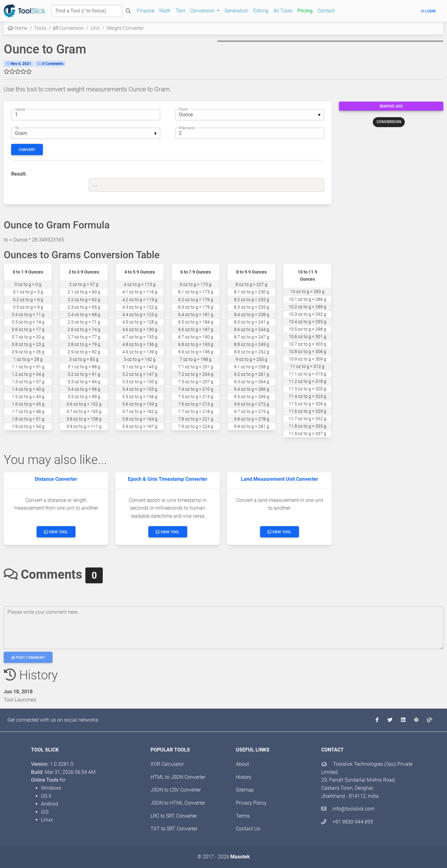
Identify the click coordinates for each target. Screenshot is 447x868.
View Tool (56, 532)
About (242, 764)
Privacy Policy (251, 803)
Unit (95, 28)
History (244, 777)
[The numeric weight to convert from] (86, 115)
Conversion (68, 28)
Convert (27, 150)
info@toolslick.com (348, 809)
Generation (236, 11)
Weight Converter (125, 28)
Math (165, 11)
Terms (243, 816)
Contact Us (248, 829)
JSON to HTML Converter (178, 803)
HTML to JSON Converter (178, 777)
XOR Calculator (167, 764)
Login (428, 11)
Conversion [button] (203, 11)
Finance (146, 11)
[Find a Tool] (87, 11)
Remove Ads (391, 106)
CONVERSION (389, 122)
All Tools (283, 11)
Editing (261, 11)
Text (180, 11)
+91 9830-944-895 (347, 822)
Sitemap (245, 790)
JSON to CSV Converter (176, 790)
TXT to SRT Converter (174, 829)
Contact (326, 11)
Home (17, 28)
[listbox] (250, 115)
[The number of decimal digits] (250, 133)
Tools (40, 28)
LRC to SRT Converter (174, 816)
